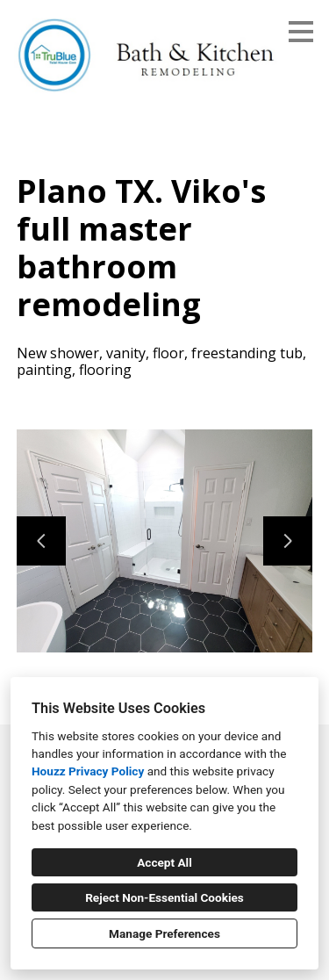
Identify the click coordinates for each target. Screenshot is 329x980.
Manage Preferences (164, 933)
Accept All (164, 862)
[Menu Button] (301, 32)
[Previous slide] (41, 541)
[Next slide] (288, 541)
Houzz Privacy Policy (88, 771)
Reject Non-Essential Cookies (164, 897)
